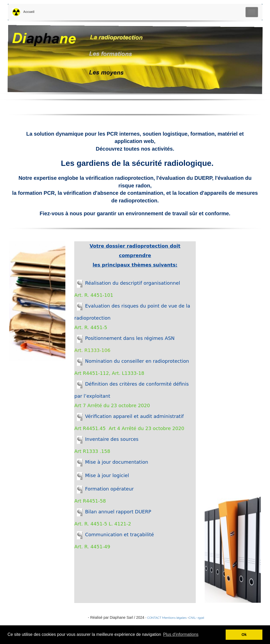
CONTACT (154, 618)
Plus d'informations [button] (181, 634)
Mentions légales (174, 618)
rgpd (201, 618)
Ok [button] (244, 635)
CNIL (192, 618)
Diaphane (76, 617)
